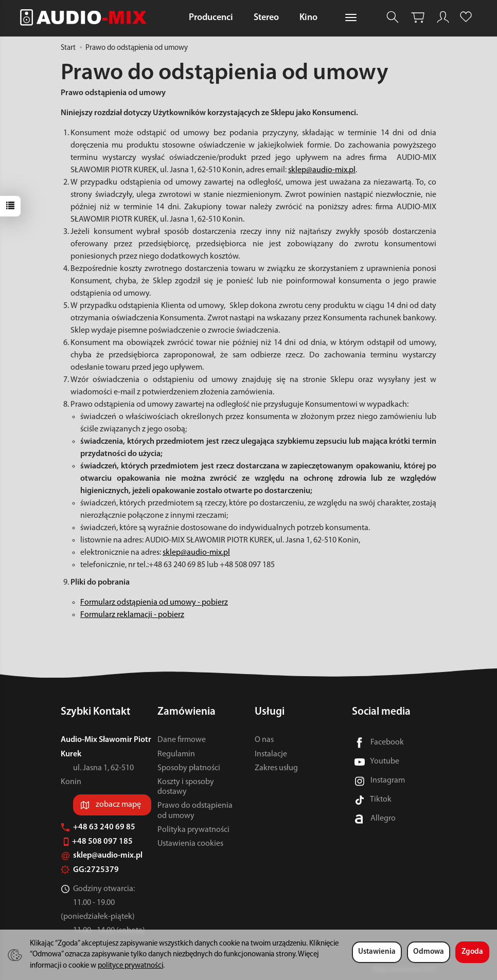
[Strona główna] (86, 17)
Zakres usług (276, 768)
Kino (308, 18)
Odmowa (429, 952)
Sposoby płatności (189, 768)
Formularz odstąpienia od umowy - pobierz (154, 603)
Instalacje (271, 754)
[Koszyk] (418, 17)
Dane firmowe (182, 740)
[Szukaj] (393, 17)
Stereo (266, 18)
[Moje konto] (443, 17)
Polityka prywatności (193, 830)
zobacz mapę (118, 805)
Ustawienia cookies (190, 844)
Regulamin (176, 754)
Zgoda (472, 952)
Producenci (211, 18)
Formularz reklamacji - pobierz (132, 615)
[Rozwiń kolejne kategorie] (351, 18)
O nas (264, 740)
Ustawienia (377, 952)
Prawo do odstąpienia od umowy (195, 811)
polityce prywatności (130, 966)
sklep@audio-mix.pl (322, 170)
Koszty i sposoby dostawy (186, 787)
